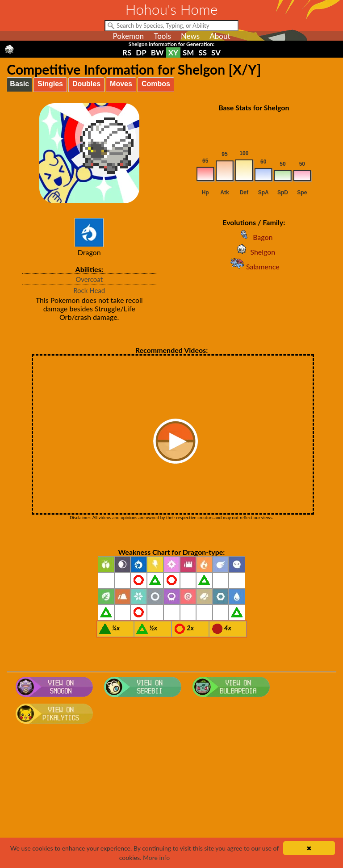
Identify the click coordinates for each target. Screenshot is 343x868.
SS (203, 52)
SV (216, 52)
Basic (19, 84)
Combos (156, 84)
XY (173, 52)
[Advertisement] (172, 799)
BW (157, 52)
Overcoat (89, 279)
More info (156, 858)
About (220, 36)
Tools (162, 36)
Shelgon (254, 252)
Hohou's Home (172, 9)
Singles (50, 84)
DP (141, 52)
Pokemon (128, 36)
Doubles (86, 84)
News (190, 36)
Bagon (254, 237)
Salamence (254, 266)
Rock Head (89, 290)
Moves (121, 84)
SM (188, 52)
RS (127, 52)
